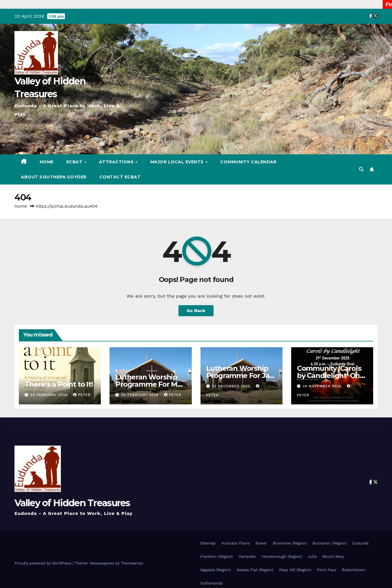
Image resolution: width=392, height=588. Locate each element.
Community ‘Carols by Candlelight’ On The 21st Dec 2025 (329, 376)
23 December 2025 (232, 386)
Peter (82, 395)
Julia (312, 557)
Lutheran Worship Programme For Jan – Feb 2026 (240, 376)
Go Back (196, 311)
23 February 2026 (50, 395)
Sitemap (208, 543)
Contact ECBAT (120, 177)
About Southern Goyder (54, 177)
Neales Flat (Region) (255, 570)
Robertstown (354, 570)
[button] (361, 169)
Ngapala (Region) (216, 570)
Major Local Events (178, 162)
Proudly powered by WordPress (44, 563)
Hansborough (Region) (282, 557)
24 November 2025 (323, 386)
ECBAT (75, 162)
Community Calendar (248, 162)
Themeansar (132, 563)
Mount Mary (333, 557)
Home (47, 162)
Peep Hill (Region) (295, 570)
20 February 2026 (141, 395)
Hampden (247, 557)
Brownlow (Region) (290, 543)
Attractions (117, 162)
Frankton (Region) (217, 557)
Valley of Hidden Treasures (72, 503)
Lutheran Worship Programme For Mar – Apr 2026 (150, 384)
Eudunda (360, 543)
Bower (261, 543)
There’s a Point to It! (59, 384)
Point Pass (327, 570)
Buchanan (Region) (330, 543)
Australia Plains (236, 543)
